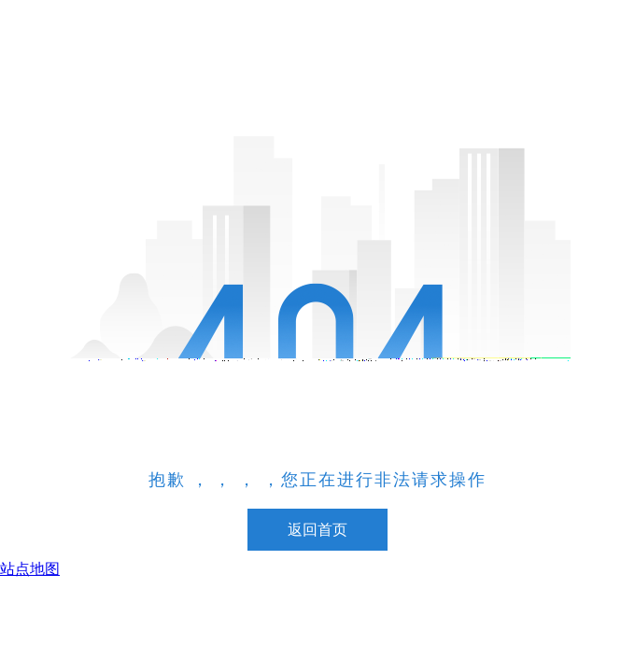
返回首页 (317, 530)
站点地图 (30, 569)
